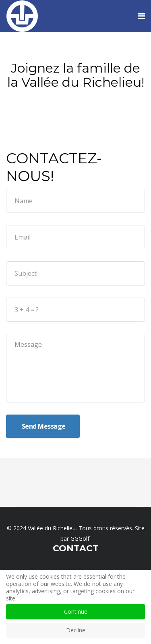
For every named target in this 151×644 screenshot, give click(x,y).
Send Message (43, 426)
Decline (76, 630)
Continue (76, 612)
